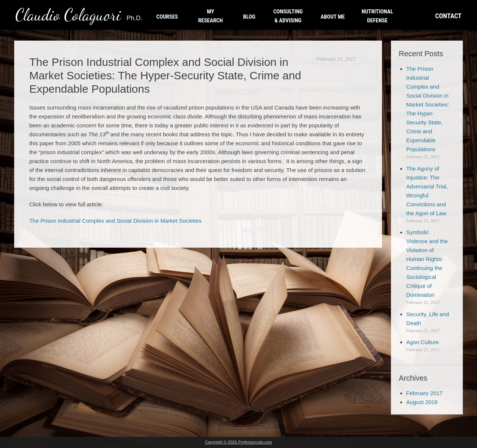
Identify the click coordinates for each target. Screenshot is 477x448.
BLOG (249, 17)
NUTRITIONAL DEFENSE (377, 16)
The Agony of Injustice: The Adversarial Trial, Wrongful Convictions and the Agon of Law (427, 191)
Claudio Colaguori (79, 15)
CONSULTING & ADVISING (288, 16)
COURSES (167, 17)
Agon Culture (423, 342)
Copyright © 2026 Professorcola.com (238, 442)
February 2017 (424, 393)
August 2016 (422, 402)
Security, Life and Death (428, 319)
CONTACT (448, 16)
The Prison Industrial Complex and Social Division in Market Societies (115, 221)
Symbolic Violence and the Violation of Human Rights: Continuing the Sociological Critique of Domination (427, 263)
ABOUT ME (333, 17)
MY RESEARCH (211, 16)
